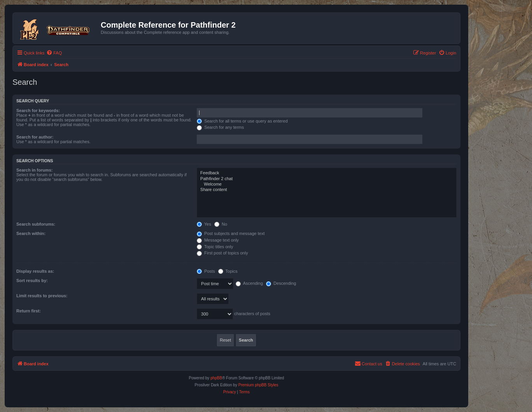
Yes (204, 224)
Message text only (218, 240)
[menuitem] (54, 53)
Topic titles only (215, 247)
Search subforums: (36, 224)
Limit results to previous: (42, 296)
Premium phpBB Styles (258, 385)
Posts (206, 271)
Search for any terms (220, 127)
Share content (327, 190)
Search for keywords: (38, 110)
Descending (281, 283)
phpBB (216, 378)
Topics (228, 271)
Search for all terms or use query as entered (242, 121)
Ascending (249, 283)
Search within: (31, 233)
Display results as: (35, 271)
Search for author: (35, 137)
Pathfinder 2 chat (327, 179)
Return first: (29, 311)
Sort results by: (32, 281)
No (221, 224)
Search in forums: (35, 170)
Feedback (327, 173)
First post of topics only (222, 253)
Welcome (327, 184)
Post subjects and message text (231, 233)
